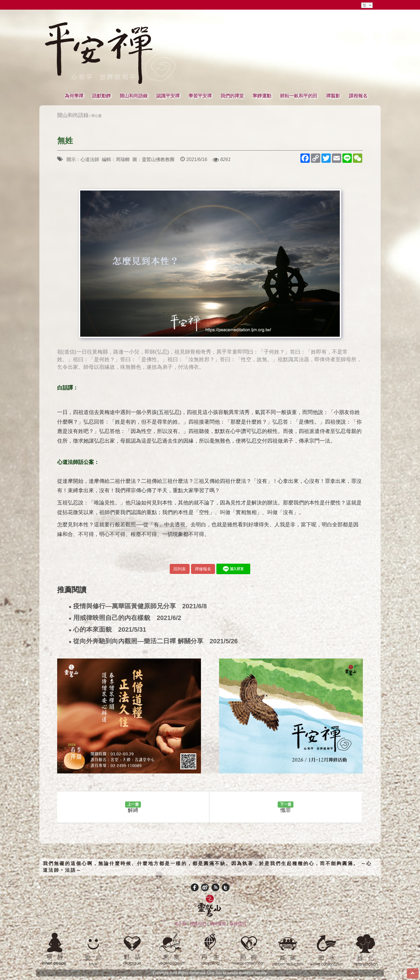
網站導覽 (218, 924)
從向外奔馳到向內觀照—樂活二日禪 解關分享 (153, 641)
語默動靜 (101, 96)
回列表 (180, 569)
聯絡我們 (198, 924)
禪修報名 (203, 569)
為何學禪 (74, 96)
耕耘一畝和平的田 (299, 96)
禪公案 (97, 116)
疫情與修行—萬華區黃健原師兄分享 (138, 606)
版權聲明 (238, 924)
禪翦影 (333, 96)
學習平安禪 (200, 96)
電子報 (180, 924)
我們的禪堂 (232, 96)
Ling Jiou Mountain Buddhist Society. (237, 973)
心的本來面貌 (108, 630)
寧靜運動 (262, 96)
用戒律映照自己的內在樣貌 (125, 618)
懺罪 (286, 807)
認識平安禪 (168, 96)
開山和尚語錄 (134, 96)
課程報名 (358, 96)
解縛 (133, 807)
